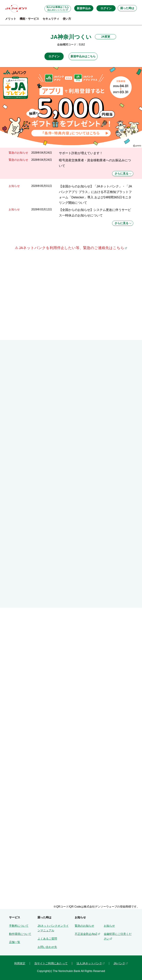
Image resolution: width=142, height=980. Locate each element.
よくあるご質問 (47, 939)
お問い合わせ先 (47, 947)
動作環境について (20, 934)
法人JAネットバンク (89, 963)
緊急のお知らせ (84, 926)
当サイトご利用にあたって (51, 963)
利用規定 (20, 963)
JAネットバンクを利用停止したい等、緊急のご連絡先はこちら (71, 248)
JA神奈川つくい (71, 37)
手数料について (19, 926)
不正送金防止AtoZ (86, 934)
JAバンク (119, 963)
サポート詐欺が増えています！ (81, 153)
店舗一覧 (15, 942)
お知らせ (109, 926)
